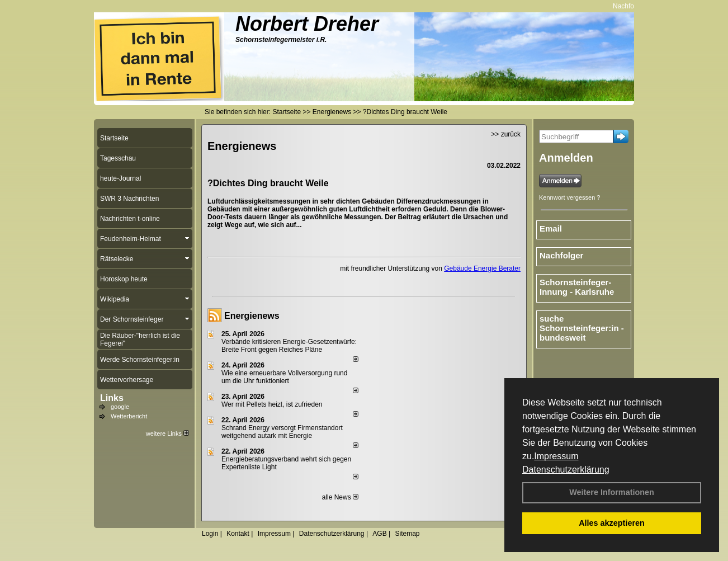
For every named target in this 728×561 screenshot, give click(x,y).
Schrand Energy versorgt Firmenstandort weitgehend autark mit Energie (282, 432)
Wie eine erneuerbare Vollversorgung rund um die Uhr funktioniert (284, 377)
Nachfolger (633, 6)
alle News (340, 497)
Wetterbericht (129, 416)
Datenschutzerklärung (566, 470)
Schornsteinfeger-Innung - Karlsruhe (577, 287)
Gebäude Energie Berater (482, 268)
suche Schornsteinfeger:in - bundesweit (582, 328)
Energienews (252, 316)
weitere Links (167, 433)
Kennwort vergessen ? (569, 197)
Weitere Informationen (612, 492)
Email (551, 228)
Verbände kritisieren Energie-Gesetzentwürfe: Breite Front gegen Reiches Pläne (289, 346)
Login (210, 534)
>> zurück (506, 134)
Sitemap (407, 534)
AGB (379, 534)
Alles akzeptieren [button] (612, 523)
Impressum (556, 456)
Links (112, 398)
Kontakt (238, 534)
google (120, 407)
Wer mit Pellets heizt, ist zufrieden (272, 404)
